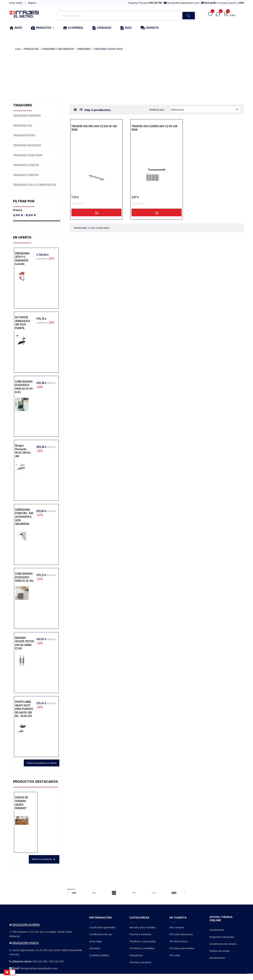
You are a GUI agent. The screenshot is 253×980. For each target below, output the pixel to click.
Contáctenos (217, 930)
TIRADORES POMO (24, 135)
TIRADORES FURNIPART (27, 116)
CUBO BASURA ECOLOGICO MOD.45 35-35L (24, 577)
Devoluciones (217, 958)
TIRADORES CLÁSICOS (26, 165)
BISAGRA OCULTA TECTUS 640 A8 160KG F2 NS (25, 643)
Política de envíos (220, 951)
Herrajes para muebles (143, 927)
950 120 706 (40, 961)
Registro (32, 3)
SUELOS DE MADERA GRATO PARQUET (22, 803)
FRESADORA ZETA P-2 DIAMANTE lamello (22, 259)
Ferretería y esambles (142, 948)
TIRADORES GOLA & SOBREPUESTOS (35, 185)
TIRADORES (23, 105)
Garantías (95, 948)
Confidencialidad (99, 955)
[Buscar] (126, 16)
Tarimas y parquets (140, 962)
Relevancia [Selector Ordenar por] (205, 109)
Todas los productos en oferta (42, 763)
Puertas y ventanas (140, 934)
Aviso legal (95, 941)
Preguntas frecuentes (222, 937)
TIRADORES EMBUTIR (26, 175)
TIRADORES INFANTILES (27, 145)
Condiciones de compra (223, 944)
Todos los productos (44, 859)
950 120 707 (57, 961)
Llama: (152, 3)
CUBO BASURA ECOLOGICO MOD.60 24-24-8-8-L (24, 387)
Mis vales (175, 955)
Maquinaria (136, 955)
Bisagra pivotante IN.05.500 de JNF (23, 451)
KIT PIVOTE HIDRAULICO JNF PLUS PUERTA (23, 323)
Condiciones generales (102, 927)
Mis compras (177, 927)
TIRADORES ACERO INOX (28, 155)
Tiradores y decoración (143, 941)
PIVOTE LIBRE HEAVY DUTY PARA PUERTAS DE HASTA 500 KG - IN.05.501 (24, 709)
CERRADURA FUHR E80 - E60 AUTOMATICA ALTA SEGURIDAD (24, 517)
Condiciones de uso (101, 934)
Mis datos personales (182, 948)
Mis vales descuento (181, 934)
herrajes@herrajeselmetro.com (183, 3)
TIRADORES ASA (23, 126)
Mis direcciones (179, 941)
